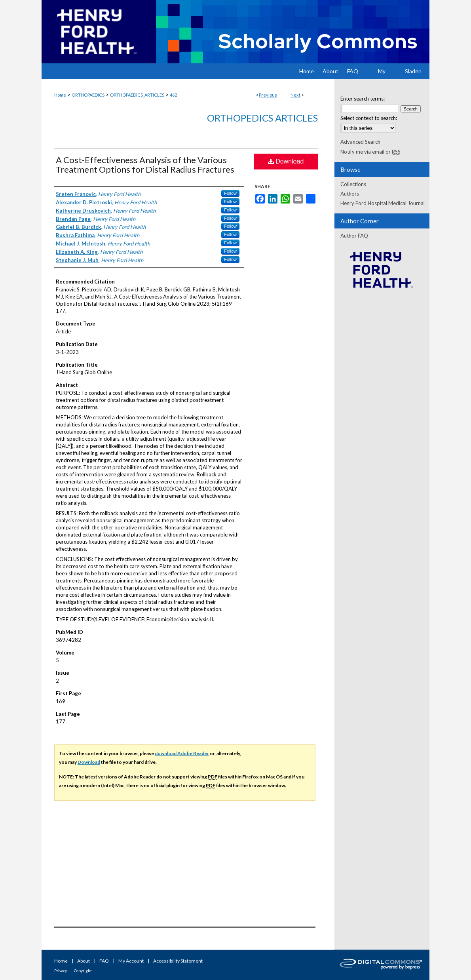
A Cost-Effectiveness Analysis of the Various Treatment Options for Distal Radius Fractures (145, 165)
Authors (350, 194)
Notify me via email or (370, 152)
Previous (268, 95)
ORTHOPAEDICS (88, 95)
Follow (230, 193)
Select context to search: (369, 118)
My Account (131, 961)
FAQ (104, 961)
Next (295, 95)
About (84, 961)
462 (173, 95)
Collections (353, 184)
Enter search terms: (363, 99)
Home (60, 95)
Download (286, 161)
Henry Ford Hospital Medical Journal (383, 203)
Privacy (61, 970)
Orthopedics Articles (262, 118)
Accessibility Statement (178, 961)
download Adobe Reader (182, 753)
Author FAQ (354, 236)
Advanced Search (360, 142)
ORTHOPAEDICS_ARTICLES (137, 95)
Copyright (83, 970)
